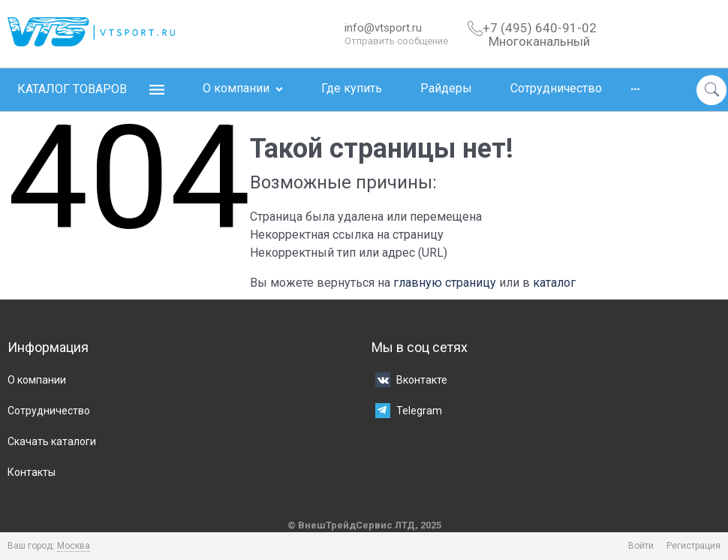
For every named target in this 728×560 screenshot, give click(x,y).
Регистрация (693, 546)
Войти (641, 546)
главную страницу (445, 283)
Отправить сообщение (396, 41)
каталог (554, 283)
